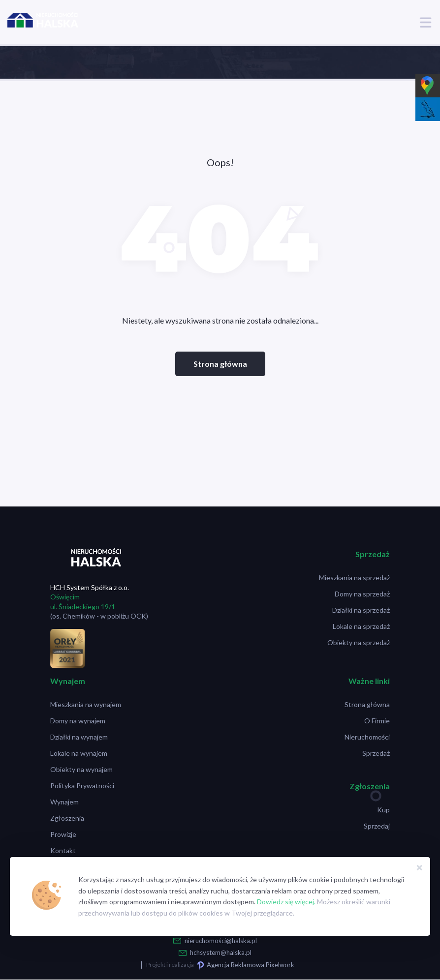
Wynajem (64, 802)
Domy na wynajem (78, 721)
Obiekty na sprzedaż (359, 642)
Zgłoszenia (67, 818)
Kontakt (63, 850)
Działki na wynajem (79, 737)
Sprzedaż (376, 753)
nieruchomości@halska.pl (221, 941)
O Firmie (377, 721)
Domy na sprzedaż (362, 594)
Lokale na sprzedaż (361, 626)
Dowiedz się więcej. (286, 902)
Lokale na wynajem (79, 753)
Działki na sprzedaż (361, 610)
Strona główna (220, 364)
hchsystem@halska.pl (221, 952)
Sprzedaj (377, 826)
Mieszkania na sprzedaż (354, 578)
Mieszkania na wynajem (86, 704)
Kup (383, 810)
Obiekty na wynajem (81, 769)
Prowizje (63, 834)
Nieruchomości (367, 737)
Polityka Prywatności (82, 786)
